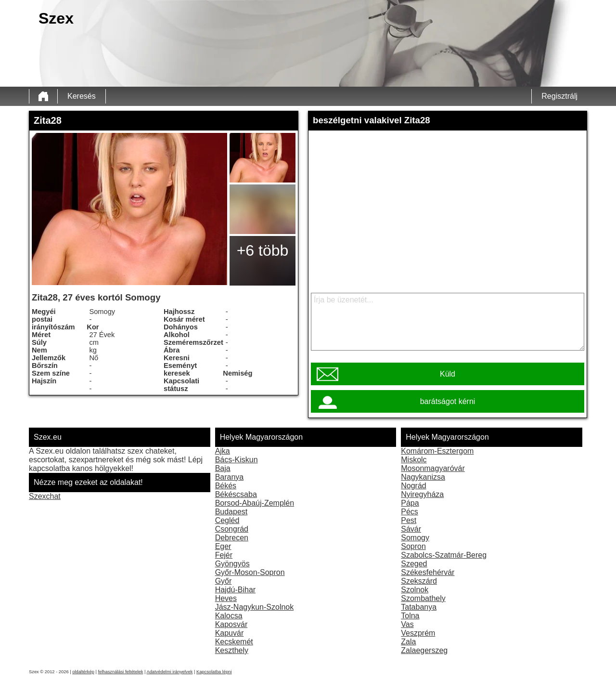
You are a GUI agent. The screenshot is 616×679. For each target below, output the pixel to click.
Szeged (414, 564)
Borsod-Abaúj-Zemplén (255, 503)
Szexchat (45, 496)
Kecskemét (234, 642)
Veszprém (418, 633)
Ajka (223, 451)
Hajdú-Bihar (235, 590)
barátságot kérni (448, 401)
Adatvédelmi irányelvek (169, 672)
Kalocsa (229, 616)
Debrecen (232, 538)
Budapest (231, 512)
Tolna (410, 616)
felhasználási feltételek (120, 672)
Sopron (413, 546)
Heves (226, 598)
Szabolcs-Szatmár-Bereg (444, 555)
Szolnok (415, 590)
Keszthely (232, 650)
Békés (226, 486)
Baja (223, 468)
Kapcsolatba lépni (214, 672)
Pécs (410, 512)
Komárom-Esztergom (437, 451)
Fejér (224, 555)
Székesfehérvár (428, 572)
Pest (409, 520)
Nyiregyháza (422, 494)
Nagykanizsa (423, 477)
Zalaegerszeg (424, 650)
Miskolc (414, 460)
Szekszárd (419, 581)
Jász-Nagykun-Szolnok (255, 607)
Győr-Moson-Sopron (250, 572)
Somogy (415, 538)
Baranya (230, 477)
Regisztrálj (559, 96)
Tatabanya (419, 607)
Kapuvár (230, 633)
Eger (223, 546)
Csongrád (232, 529)
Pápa (410, 503)
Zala (408, 642)
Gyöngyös (232, 564)
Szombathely (423, 598)
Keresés (82, 96)
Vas (407, 624)
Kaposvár (231, 624)
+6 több (263, 250)
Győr (224, 581)
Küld (448, 374)
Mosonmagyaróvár (433, 468)
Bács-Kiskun (237, 460)
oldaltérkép (83, 672)
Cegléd (227, 520)
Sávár (411, 529)
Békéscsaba (236, 494)
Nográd (413, 486)
